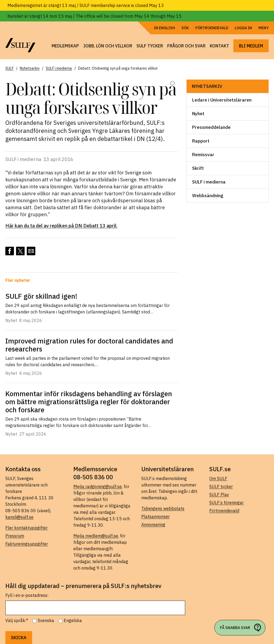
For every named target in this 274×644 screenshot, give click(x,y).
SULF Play (219, 495)
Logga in (243, 28)
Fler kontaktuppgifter (26, 528)
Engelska (73, 620)
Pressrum (15, 536)
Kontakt (219, 46)
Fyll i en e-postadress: (27, 595)
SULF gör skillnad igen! (41, 296)
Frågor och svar (186, 46)
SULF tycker (150, 46)
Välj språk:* (17, 620)
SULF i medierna (209, 182)
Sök (185, 28)
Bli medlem (251, 46)
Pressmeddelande (211, 127)
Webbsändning (208, 196)
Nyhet (198, 114)
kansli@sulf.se (19, 517)
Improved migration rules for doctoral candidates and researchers (89, 345)
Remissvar (203, 155)
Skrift (198, 168)
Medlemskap (65, 46)
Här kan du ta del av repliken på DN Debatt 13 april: (61, 226)
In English (164, 28)
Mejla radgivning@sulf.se (98, 486)
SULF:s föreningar (227, 503)
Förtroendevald (212, 28)
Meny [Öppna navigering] (264, 28)
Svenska (46, 620)
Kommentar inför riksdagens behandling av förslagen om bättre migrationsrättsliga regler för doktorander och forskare (89, 402)
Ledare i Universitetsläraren (222, 100)
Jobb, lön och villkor (108, 46)
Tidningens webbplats (163, 508)
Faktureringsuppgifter (27, 544)
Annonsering (153, 525)
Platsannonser (155, 516)
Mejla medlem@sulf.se (96, 536)
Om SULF (218, 478)
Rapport (201, 141)
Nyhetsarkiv (207, 86)
